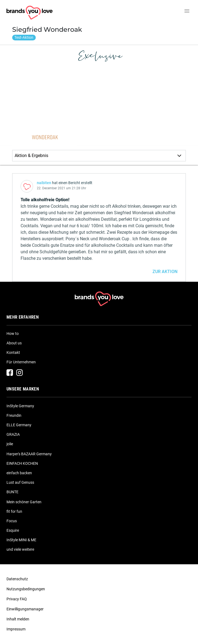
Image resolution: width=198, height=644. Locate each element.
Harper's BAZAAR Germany (29, 454)
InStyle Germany (20, 406)
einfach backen (19, 473)
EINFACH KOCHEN (22, 463)
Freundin (14, 415)
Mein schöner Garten (24, 502)
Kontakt (13, 353)
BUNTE (12, 492)
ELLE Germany (19, 425)
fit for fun (14, 511)
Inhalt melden (18, 619)
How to (13, 334)
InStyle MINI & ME (21, 540)
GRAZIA (13, 434)
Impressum (16, 629)
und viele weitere (20, 549)
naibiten (44, 183)
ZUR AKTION (165, 272)
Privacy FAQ (17, 599)
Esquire (13, 530)
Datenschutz (17, 579)
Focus (12, 521)
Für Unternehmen (21, 362)
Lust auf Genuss (20, 482)
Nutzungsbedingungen (26, 589)
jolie (10, 444)
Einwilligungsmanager (25, 609)
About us (14, 343)
